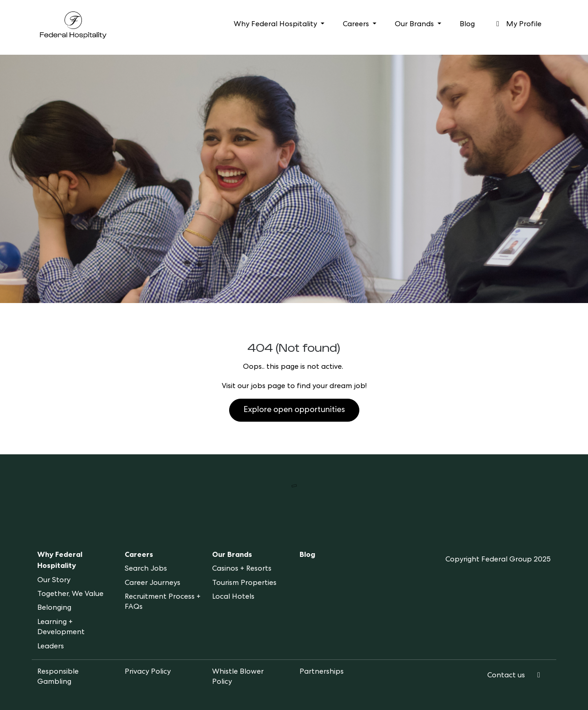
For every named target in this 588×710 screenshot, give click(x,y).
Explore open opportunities (294, 410)
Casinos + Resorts (242, 569)
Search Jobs (146, 569)
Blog (467, 25)
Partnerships (322, 672)
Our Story (54, 581)
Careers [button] (357, 25)
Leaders (51, 647)
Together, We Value (70, 595)
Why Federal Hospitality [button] (276, 25)
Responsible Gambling (58, 677)
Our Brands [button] (415, 25)
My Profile (517, 24)
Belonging (54, 608)
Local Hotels (233, 597)
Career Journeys (153, 584)
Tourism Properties (244, 584)
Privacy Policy (148, 672)
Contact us (506, 676)
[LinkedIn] (539, 676)
